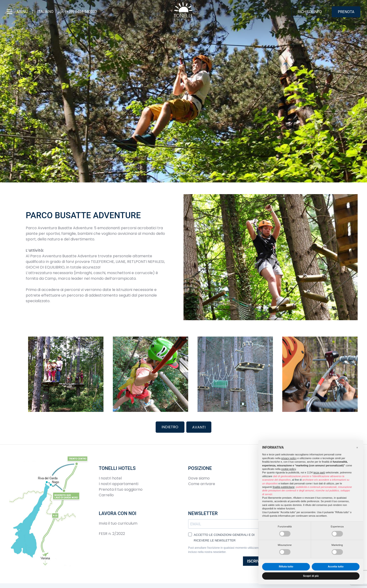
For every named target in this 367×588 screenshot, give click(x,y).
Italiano (45, 12)
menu (17, 12)
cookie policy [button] (288, 469)
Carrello (106, 495)
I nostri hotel (110, 478)
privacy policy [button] (289, 458)
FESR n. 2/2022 (112, 533)
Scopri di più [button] (311, 576)
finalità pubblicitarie (284, 487)
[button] (357, 448)
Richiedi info (310, 12)
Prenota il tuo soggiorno (121, 489)
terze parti (319, 472)
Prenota (346, 12)
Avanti (199, 427)
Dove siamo (199, 478)
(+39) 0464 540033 (77, 12)
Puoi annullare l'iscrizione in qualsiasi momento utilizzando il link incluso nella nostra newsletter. (228, 549)
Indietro (170, 427)
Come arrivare (202, 483)
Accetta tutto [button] (336, 566)
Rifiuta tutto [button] (286, 566)
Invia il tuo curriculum (118, 523)
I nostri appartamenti (119, 483)
